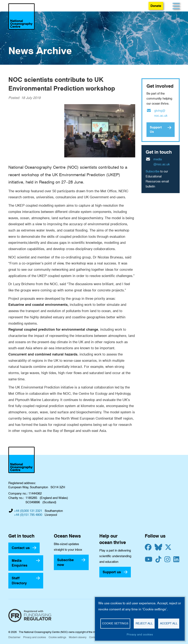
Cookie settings (57, 637)
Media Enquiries (20, 563)
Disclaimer (14, 637)
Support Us (156, 130)
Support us (112, 572)
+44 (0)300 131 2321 (28, 511)
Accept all (169, 623)
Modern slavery (78, 637)
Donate (156, 6)
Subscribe (153, 171)
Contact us (21, 548)
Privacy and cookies (35, 637)
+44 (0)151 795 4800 (28, 515)
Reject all (144, 623)
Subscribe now (65, 562)
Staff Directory (19, 580)
